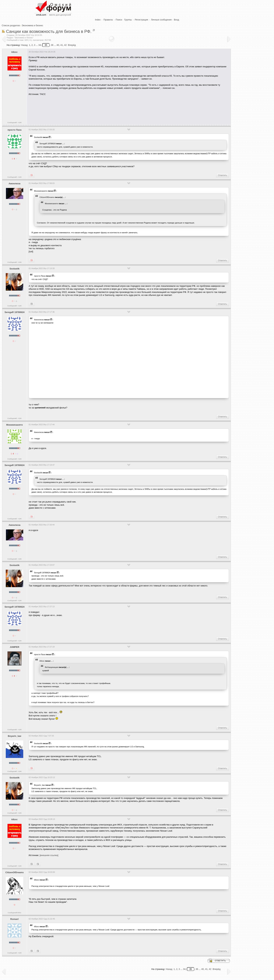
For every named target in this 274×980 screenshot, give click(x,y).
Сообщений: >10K (15, 122)
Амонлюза (15, 183)
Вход (176, 20)
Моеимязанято (41, 191)
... (63, 144)
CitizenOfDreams (47, 197)
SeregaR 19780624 (48, 144)
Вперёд (72, 45)
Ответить (223, 175)
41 (62, 45)
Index (98, 20)
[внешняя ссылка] (49, 855)
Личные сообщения (161, 20)
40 (58, 45)
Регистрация (141, 20)
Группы (128, 20)
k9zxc (14, 52)
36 (52, 45)
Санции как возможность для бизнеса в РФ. (49, 31)
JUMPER (15, 647)
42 (65, 45)
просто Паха (15, 130)
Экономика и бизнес (32, 25)
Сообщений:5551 (14, 913)
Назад (24, 45)
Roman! (15, 919)
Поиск (119, 20)
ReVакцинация (52, 667)
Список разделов (11, 25)
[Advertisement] (92, 109)
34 (39, 45)
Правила (108, 20)
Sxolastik (38, 137)
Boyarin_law (15, 736)
